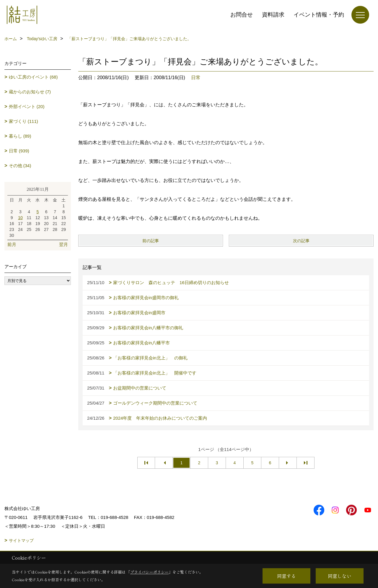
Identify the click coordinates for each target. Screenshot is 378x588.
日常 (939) (19, 151)
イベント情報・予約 (319, 15)
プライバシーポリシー (149, 572)
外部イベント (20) (27, 106)
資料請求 (273, 15)
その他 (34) (20, 166)
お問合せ (242, 15)
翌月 (63, 244)
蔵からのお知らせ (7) (30, 92)
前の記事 (151, 241)
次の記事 (301, 241)
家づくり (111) (23, 121)
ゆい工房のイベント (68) (33, 77)
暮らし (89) (20, 136)
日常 (196, 78)
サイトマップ (21, 540)
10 (20, 218)
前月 (12, 244)
